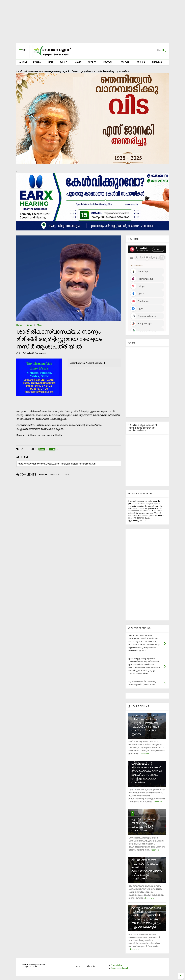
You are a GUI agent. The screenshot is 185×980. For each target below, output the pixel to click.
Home (19, 325)
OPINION (141, 62)
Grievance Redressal (119, 968)
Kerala (29, 325)
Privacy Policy (116, 965)
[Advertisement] (92, 23)
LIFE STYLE (124, 62)
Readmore (145, 754)
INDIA (50, 62)
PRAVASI (108, 62)
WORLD (64, 62)
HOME (23, 62)
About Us (91, 966)
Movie (40, 325)
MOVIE (78, 62)
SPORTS (92, 62)
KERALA (37, 62)
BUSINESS (157, 62)
